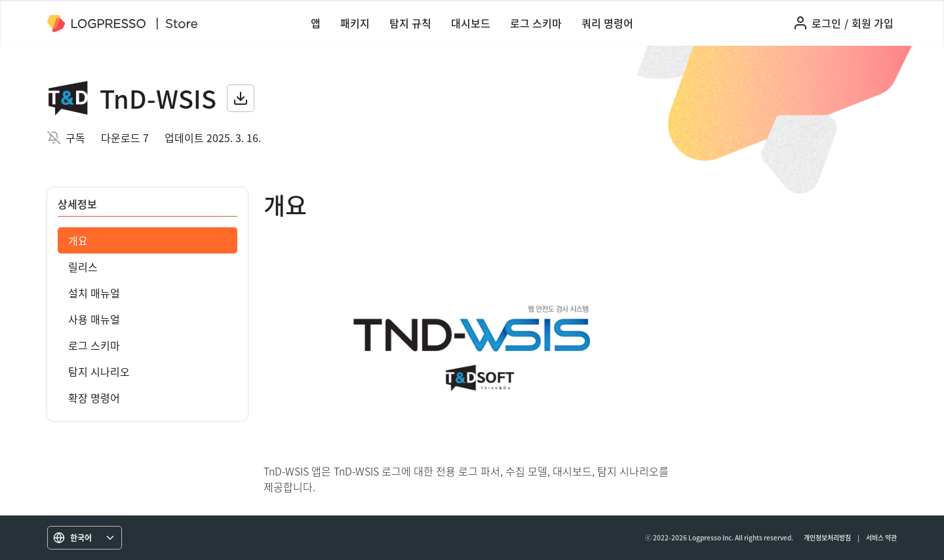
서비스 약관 (881, 537)
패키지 (355, 23)
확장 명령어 (94, 398)
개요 (78, 240)
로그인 (826, 23)
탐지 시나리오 (99, 371)
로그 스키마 (536, 23)
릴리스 (83, 267)
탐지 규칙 (410, 23)
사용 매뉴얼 (94, 319)
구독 (75, 138)
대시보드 (471, 23)
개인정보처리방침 (827, 537)
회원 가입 (873, 23)
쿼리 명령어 (607, 23)
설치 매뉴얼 (94, 293)
